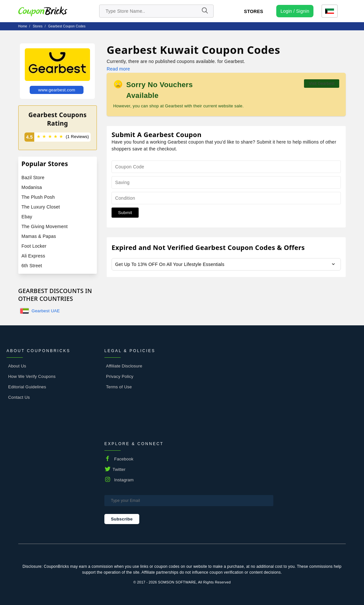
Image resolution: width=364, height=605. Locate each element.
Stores (254, 11)
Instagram (124, 480)
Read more (118, 69)
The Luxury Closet (41, 207)
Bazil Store (33, 178)
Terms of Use (119, 387)
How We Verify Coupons (32, 376)
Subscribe (122, 519)
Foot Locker (34, 246)
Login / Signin (295, 11)
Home (23, 26)
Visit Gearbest (322, 84)
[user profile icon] (295, 11)
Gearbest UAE (46, 311)
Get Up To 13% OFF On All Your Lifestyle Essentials (170, 264)
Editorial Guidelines (27, 387)
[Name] (205, 11)
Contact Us (19, 397)
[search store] (157, 11)
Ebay (27, 217)
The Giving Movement (45, 226)
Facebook (124, 459)
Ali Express (33, 256)
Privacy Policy (120, 376)
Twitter (119, 469)
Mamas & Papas (39, 236)
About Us (17, 366)
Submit (125, 213)
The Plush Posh (38, 197)
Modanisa (32, 187)
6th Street (32, 266)
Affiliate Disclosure (124, 366)
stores (38, 26)
